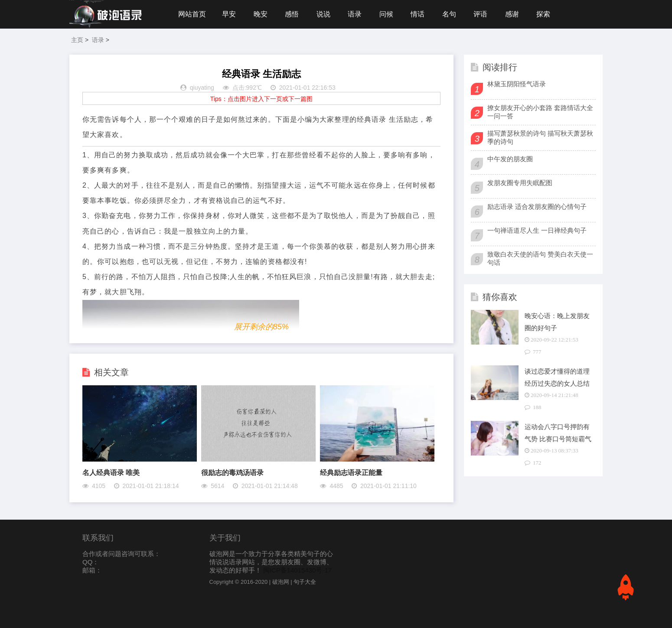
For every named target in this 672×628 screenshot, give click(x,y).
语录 (355, 14)
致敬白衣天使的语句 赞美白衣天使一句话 (540, 258)
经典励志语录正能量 (351, 473)
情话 (418, 14)
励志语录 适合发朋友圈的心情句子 (537, 207)
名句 (449, 14)
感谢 (512, 14)
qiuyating (202, 88)
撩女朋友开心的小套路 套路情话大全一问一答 (540, 112)
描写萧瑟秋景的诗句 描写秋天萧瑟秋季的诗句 (540, 137)
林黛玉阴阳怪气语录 (517, 84)
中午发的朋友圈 (510, 159)
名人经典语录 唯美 (111, 473)
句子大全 (305, 582)
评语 (480, 14)
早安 (229, 14)
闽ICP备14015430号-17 (297, 570)
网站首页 (192, 14)
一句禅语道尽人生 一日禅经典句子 (537, 230)
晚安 (261, 14)
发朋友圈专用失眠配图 (520, 183)
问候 (386, 14)
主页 (77, 40)
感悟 (292, 14)
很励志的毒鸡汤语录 (232, 473)
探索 (543, 14)
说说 (323, 14)
